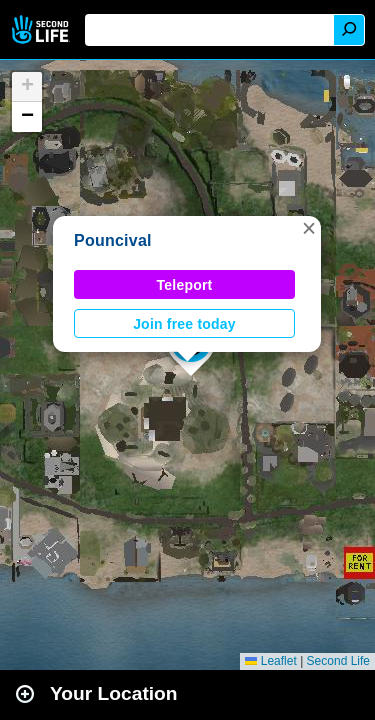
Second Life (42, 29)
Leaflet (270, 661)
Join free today (184, 324)
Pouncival (113, 240)
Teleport (185, 285)
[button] (309, 228)
